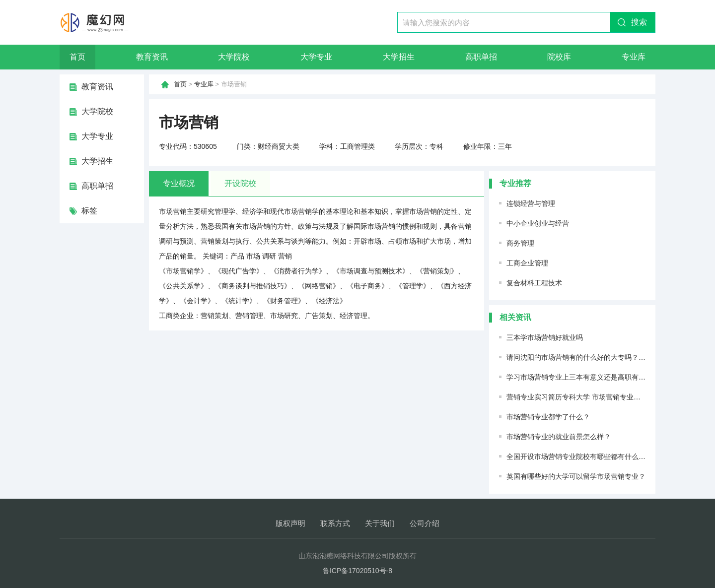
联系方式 (335, 523)
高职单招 (481, 57)
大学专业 (316, 57)
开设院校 (240, 183)
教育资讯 (152, 57)
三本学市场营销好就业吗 (545, 337)
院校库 (559, 57)
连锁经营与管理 (531, 203)
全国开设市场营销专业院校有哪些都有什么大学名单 (586, 457)
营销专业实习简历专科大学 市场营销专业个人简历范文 (591, 397)
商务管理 (520, 243)
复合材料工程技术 (534, 283)
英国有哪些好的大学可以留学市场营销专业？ (576, 476)
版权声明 (290, 523)
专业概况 (179, 183)
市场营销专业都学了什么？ (548, 417)
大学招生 (399, 57)
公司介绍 (425, 523)
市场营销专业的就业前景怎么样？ (559, 437)
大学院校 (234, 57)
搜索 (639, 22)
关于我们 (380, 523)
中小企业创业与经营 (538, 223)
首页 (77, 57)
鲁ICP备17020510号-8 (357, 571)
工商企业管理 (527, 263)
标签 (89, 211)
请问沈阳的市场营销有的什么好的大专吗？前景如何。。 (593, 357)
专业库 (634, 57)
